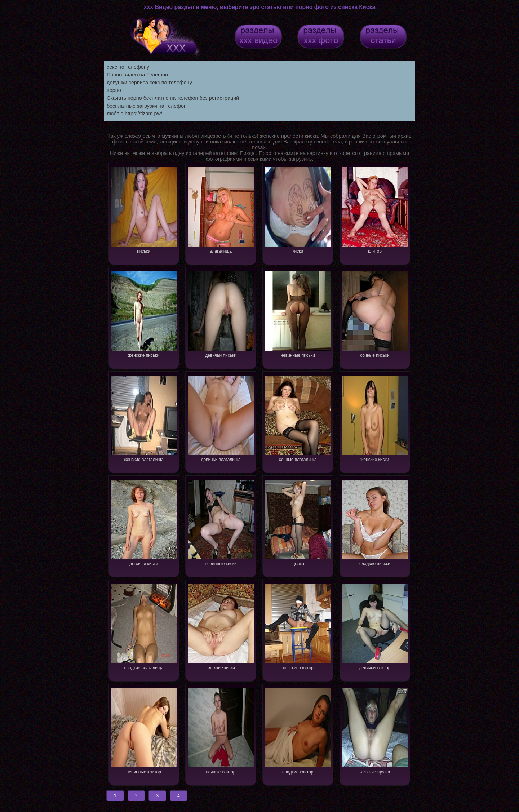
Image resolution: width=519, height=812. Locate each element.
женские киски (375, 418)
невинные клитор (144, 730)
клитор (375, 210)
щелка (298, 522)
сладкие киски (221, 626)
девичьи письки (221, 314)
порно (114, 90)
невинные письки (298, 314)
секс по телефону (128, 67)
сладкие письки (375, 522)
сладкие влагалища (144, 626)
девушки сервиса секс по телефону (149, 83)
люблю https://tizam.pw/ (134, 114)
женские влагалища (144, 418)
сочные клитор (221, 730)
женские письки (144, 314)
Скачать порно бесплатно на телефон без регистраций (173, 98)
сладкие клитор (298, 730)
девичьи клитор (375, 626)
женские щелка (375, 730)
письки (144, 210)
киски (298, 210)
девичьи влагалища (221, 418)
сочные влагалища (298, 418)
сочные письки (375, 314)
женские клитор (298, 626)
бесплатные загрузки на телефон (147, 106)
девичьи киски (144, 522)
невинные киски (221, 522)
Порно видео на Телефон (137, 75)
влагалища (221, 210)
